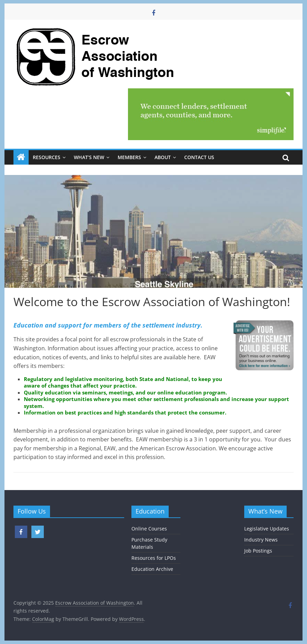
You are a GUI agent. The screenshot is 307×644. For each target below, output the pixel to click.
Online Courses (149, 529)
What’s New (89, 157)
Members (129, 157)
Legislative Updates (267, 529)
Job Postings (258, 551)
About (163, 157)
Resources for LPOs (154, 558)
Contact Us (199, 157)
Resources (47, 157)
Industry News (261, 540)
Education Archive (152, 569)
